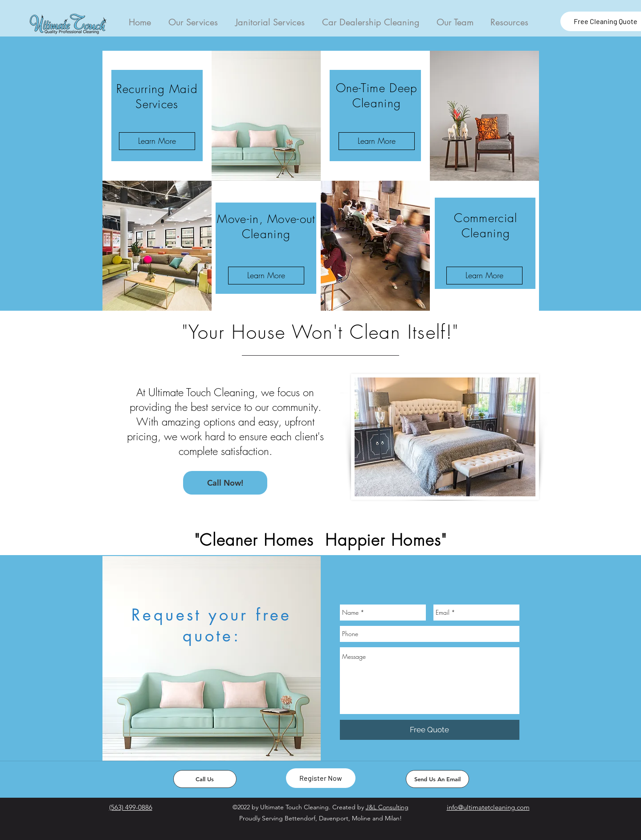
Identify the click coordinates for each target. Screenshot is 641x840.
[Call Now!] (225, 483)
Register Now (321, 778)
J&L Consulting (387, 807)
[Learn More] (157, 141)
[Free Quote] (430, 730)
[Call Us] (205, 779)
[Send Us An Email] (437, 779)
